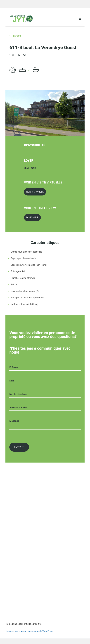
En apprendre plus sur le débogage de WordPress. (30, 631)
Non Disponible (35, 192)
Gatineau (19, 55)
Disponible (32, 217)
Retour (15, 36)
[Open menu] (80, 19)
